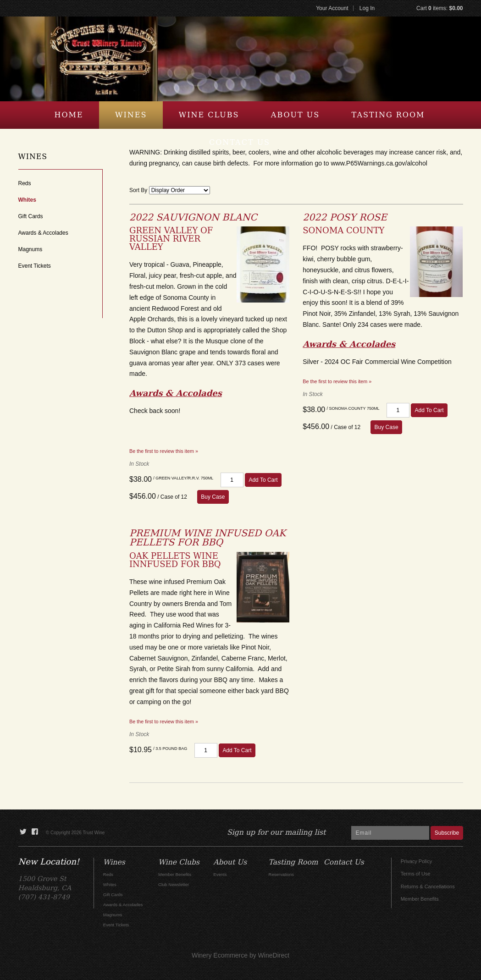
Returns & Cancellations (428, 886)
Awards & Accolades (43, 233)
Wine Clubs (209, 115)
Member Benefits (420, 899)
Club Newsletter (174, 884)
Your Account (332, 8)
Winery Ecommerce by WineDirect (240, 955)
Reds (25, 183)
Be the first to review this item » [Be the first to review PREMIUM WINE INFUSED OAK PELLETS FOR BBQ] (164, 721)
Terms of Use (416, 874)
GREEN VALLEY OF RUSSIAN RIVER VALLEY (171, 239)
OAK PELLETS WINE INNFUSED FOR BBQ (175, 560)
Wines (131, 115)
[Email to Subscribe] (390, 833)
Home (69, 115)
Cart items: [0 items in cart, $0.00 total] (440, 8)
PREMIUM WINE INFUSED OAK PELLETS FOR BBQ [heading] (207, 538)
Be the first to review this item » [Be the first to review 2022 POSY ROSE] (337, 381)
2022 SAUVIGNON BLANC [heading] (193, 217)
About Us (295, 115)
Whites (27, 200)
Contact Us (240, 142)
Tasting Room (388, 115)
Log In (367, 8)
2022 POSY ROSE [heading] (345, 217)
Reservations (282, 874)
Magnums (30, 249)
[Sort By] (180, 190)
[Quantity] (232, 480)
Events (220, 874)
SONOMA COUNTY (343, 230)
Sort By (138, 190)
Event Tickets (35, 266)
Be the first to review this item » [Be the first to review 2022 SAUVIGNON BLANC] (164, 451)
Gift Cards (31, 216)
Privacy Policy (416, 861)
